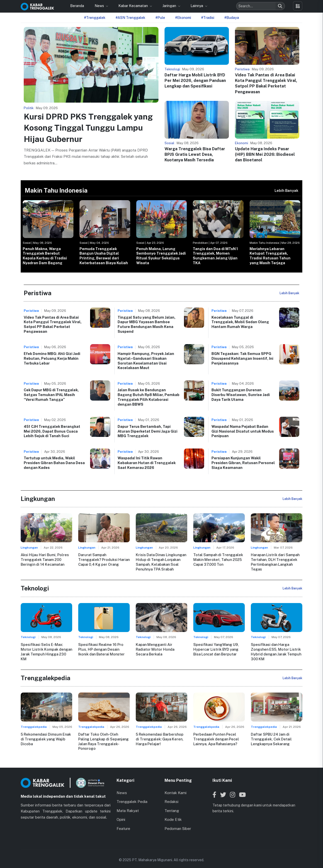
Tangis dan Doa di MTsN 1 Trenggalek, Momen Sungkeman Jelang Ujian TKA (215, 256)
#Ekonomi (183, 18)
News (100, 6)
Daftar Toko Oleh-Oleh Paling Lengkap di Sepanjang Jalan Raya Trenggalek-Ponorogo (104, 738)
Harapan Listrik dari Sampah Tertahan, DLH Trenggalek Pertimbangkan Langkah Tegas (275, 562)
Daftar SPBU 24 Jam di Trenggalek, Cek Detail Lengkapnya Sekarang (271, 738)
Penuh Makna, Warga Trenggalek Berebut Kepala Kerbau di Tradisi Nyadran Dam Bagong (45, 256)
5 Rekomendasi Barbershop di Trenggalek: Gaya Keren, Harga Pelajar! (160, 738)
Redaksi (171, 796)
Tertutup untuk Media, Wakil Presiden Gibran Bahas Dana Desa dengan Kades (54, 463)
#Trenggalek (95, 18)
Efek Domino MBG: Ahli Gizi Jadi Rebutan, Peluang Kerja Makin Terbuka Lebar (52, 358)
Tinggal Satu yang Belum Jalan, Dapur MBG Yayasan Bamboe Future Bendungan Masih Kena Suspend (146, 324)
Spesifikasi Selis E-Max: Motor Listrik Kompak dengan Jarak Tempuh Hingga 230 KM (46, 651)
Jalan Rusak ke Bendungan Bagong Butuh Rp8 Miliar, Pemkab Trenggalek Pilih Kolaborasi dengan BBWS (149, 397)
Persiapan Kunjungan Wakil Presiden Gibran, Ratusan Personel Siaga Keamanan (243, 463)
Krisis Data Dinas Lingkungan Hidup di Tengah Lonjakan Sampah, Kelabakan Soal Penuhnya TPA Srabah (161, 562)
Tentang (172, 805)
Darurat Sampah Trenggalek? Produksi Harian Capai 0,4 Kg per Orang (104, 559)
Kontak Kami (176, 787)
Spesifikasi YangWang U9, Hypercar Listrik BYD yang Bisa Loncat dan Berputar (216, 649)
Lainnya (197, 6)
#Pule (160, 18)
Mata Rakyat (128, 805)
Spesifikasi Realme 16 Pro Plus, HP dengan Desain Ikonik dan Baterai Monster (101, 649)
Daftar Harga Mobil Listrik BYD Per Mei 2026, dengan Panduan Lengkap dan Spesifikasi (195, 81)
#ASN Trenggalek (130, 18)
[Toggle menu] (298, 6)
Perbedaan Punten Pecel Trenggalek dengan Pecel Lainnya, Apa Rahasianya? (216, 738)
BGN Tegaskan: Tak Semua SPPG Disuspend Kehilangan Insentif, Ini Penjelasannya (242, 358)
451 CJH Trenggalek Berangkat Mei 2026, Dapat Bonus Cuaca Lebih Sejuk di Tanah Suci (52, 431)
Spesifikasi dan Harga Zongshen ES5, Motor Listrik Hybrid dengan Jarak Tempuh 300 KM (276, 651)
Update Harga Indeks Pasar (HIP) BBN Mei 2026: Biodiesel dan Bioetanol (265, 155)
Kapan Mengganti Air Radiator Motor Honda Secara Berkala (161, 649)
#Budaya (232, 18)
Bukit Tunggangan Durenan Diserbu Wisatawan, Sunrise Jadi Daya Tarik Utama (241, 395)
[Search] (280, 6)
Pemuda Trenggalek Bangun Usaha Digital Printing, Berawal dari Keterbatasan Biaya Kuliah (104, 256)
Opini (121, 814)
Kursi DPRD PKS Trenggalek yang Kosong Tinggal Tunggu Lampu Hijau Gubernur (88, 128)
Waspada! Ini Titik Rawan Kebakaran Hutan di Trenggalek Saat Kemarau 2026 (147, 463)
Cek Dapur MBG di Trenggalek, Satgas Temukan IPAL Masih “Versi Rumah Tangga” (51, 395)
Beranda (77, 6)
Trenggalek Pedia (132, 796)
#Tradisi (208, 18)
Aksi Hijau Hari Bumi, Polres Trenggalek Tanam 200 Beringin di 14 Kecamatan (45, 559)
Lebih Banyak (286, 190)
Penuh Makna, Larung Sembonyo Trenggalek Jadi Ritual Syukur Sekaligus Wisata (161, 256)
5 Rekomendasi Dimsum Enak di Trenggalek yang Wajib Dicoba (46, 738)
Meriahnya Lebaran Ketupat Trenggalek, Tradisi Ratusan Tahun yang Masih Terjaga (270, 256)
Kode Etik (173, 814)
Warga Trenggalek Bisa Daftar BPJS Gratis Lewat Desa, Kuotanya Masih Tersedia (195, 155)
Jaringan (170, 6)
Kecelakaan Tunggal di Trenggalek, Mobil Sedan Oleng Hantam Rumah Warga (240, 322)
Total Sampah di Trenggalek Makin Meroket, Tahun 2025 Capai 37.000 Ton (218, 559)
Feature (123, 823)
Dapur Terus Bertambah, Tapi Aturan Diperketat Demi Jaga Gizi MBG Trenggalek (147, 431)
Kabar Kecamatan (133, 6)
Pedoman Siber (178, 823)
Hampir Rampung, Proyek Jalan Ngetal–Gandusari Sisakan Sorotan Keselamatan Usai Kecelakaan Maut (146, 361)
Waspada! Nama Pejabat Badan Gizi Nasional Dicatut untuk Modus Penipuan (243, 431)
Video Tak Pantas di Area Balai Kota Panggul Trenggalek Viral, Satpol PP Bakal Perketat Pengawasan (53, 324)
